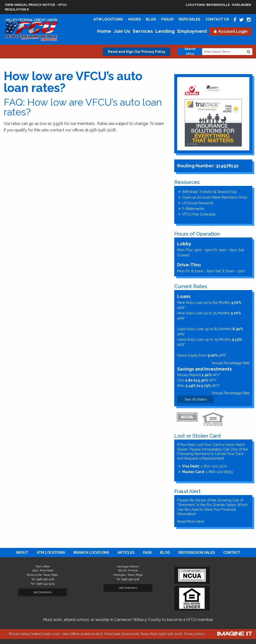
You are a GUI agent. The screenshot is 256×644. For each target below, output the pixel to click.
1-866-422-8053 (207, 472)
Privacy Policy (194, 634)
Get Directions (43, 592)
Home (104, 31)
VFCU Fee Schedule (199, 214)
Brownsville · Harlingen (218, 5)
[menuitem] (22, 553)
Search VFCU (190, 52)
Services (143, 31)
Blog (151, 19)
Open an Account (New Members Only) (215, 197)
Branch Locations (91, 553)
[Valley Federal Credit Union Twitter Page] (241, 20)
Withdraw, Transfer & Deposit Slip (209, 192)
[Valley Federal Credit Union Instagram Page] (249, 20)
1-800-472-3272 (205, 466)
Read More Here (191, 521)
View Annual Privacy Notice (30, 5)
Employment (192, 31)
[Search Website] (249, 52)
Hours (134, 19)
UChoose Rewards (198, 203)
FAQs (147, 553)
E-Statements (193, 209)
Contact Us (217, 19)
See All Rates (196, 399)
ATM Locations (108, 19)
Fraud (167, 19)
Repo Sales (189, 19)
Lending (165, 31)
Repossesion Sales (197, 553)
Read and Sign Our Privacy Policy (137, 52)
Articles (126, 553)
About (22, 553)
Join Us (122, 31)
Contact (232, 553)
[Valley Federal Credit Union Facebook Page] (235, 20)
